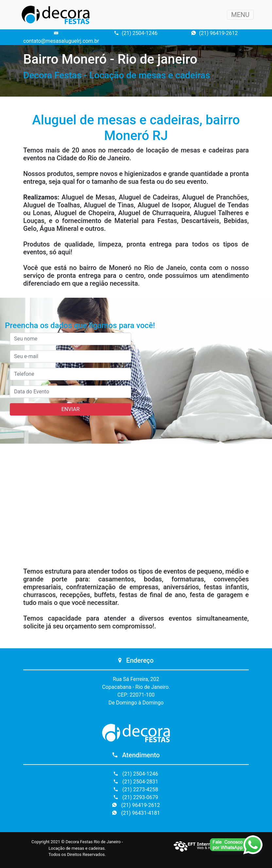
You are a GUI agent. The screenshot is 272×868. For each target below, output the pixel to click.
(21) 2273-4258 (136, 789)
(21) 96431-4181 (136, 813)
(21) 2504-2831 (136, 782)
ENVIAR (70, 409)
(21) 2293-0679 (136, 797)
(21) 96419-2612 (214, 33)
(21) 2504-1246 (136, 33)
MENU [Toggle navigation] (240, 15)
